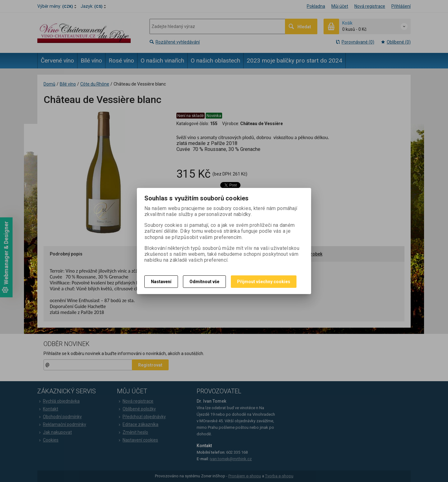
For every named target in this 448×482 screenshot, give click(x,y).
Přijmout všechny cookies (264, 282)
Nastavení (161, 282)
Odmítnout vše (204, 282)
